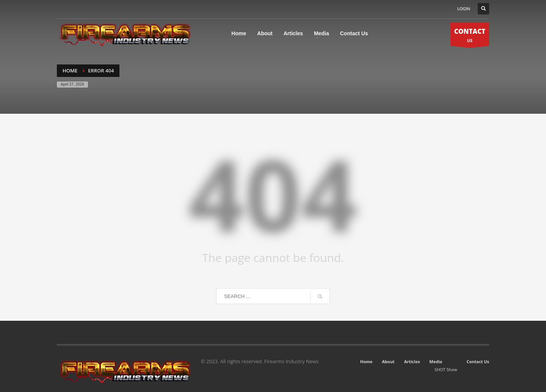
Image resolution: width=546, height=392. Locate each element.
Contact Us (478, 361)
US (470, 36)
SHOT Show (446, 369)
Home (366, 361)
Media (436, 361)
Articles (412, 361)
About (388, 361)
